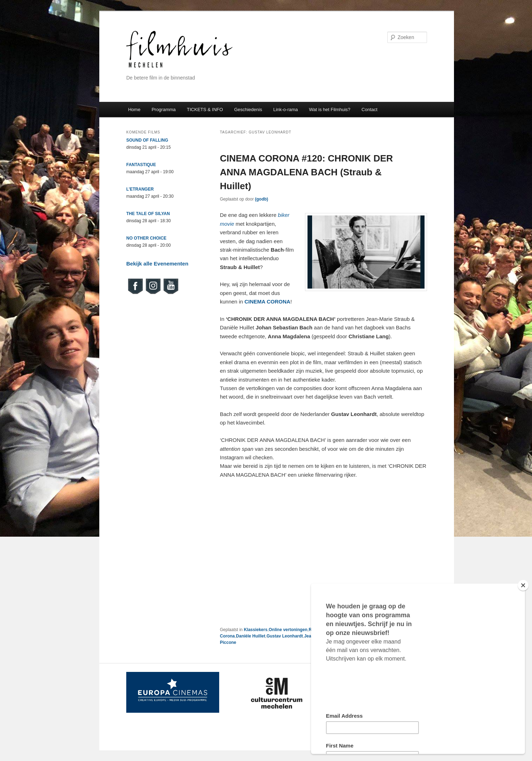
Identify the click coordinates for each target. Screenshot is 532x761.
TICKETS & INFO (205, 110)
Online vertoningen (288, 630)
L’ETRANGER (140, 189)
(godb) (262, 199)
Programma (164, 110)
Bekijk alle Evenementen (157, 264)
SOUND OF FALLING (147, 140)
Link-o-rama (285, 110)
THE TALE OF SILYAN (148, 214)
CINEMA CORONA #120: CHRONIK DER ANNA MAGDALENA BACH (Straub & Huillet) (306, 172)
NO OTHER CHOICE (146, 238)
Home (134, 110)
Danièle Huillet (251, 636)
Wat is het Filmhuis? (330, 110)
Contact (369, 110)
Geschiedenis (248, 110)
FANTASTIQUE (141, 165)
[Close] (523, 585)
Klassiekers (256, 630)
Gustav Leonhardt (285, 636)
